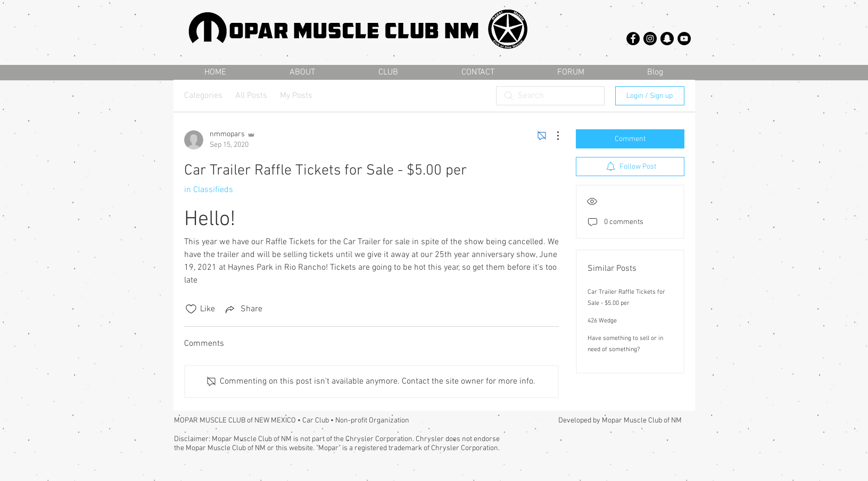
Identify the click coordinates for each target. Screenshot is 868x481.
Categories (203, 96)
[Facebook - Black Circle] (633, 39)
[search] (550, 96)
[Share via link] (243, 309)
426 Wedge (602, 321)
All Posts (251, 96)
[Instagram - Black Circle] (650, 39)
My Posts (296, 96)
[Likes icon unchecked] (191, 309)
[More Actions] (552, 136)
